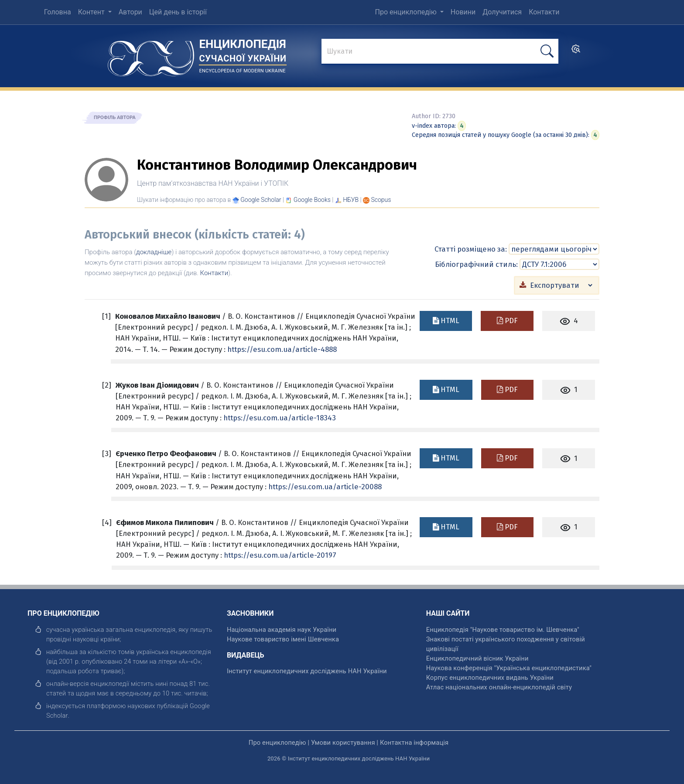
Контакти (214, 273)
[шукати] (547, 51)
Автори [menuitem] (130, 12)
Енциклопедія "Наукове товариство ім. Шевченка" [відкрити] (503, 629)
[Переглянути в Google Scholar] (261, 200)
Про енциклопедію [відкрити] (277, 742)
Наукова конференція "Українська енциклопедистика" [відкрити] (509, 668)
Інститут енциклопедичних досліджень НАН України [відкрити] (307, 671)
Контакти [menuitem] (544, 12)
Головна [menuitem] (58, 12)
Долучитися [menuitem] (502, 12)
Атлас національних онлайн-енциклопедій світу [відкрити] (499, 687)
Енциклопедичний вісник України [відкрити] (477, 658)
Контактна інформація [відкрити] (414, 742)
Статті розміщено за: (471, 249)
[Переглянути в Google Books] (312, 200)
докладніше (154, 252)
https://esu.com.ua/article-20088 (325, 486)
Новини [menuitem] (463, 12)
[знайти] (440, 52)
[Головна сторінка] (151, 56)
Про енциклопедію (407, 12)
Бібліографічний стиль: (476, 264)
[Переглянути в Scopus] (381, 200)
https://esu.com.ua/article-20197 (280, 555)
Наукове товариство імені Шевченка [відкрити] (283, 639)
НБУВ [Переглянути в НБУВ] (351, 200)
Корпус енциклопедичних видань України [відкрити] (490, 677)
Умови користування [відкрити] (343, 742)
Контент (92, 12)
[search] (576, 52)
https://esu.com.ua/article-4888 (282, 349)
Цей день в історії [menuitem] (178, 12)
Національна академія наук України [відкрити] (282, 629)
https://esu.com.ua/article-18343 (280, 417)
